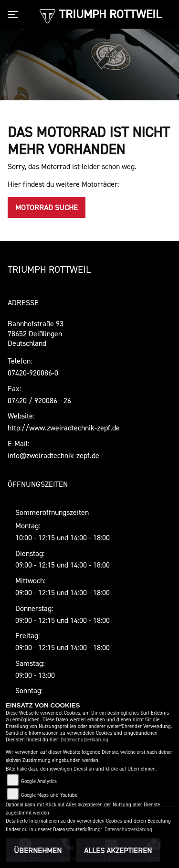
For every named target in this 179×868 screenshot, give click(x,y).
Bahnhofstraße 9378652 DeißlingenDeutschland (36, 333)
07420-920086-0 (33, 373)
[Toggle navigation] (15, 14)
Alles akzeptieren (118, 850)
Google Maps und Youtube (49, 795)
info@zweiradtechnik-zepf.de (53, 455)
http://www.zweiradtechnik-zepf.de (64, 428)
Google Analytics (39, 781)
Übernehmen (38, 850)
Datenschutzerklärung (84, 740)
